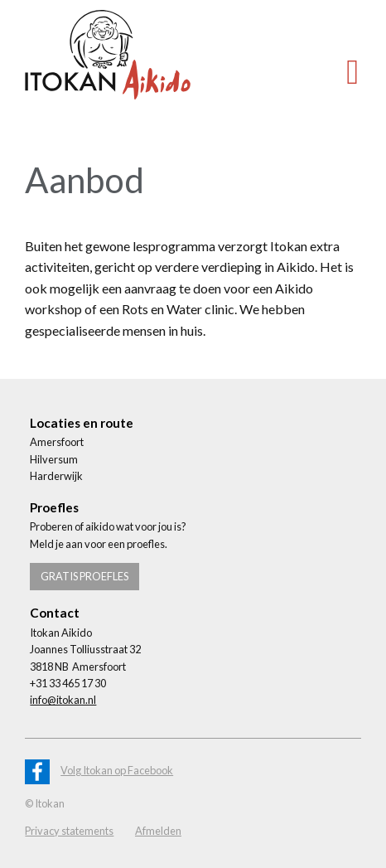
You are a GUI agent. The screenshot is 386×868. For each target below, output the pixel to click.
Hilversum (54, 459)
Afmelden (158, 831)
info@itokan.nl (63, 700)
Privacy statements (69, 831)
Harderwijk (56, 476)
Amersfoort (57, 442)
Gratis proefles (84, 576)
